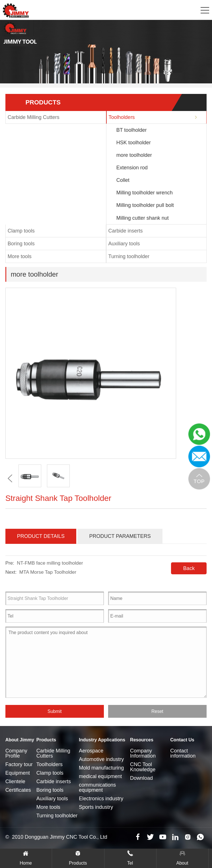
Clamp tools (21, 231)
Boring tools (21, 244)
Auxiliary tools (124, 244)
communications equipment (97, 787)
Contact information (183, 753)
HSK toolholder (134, 143)
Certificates (18, 790)
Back (189, 568)
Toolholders (122, 117)
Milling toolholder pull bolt (145, 205)
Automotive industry (101, 759)
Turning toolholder (129, 256)
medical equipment (100, 776)
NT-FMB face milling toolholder (50, 563)
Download (141, 778)
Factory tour (19, 764)
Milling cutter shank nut (143, 218)
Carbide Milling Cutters (34, 117)
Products (46, 740)
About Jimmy (20, 740)
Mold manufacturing (101, 768)
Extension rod (132, 168)
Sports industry (96, 807)
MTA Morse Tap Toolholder (48, 572)
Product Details (41, 536)
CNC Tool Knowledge (143, 767)
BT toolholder (132, 130)
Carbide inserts (126, 231)
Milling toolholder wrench (145, 193)
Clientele (15, 781)
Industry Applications (102, 740)
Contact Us (182, 740)
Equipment (18, 773)
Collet (123, 180)
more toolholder (134, 155)
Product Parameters (120, 536)
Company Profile (16, 753)
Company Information (143, 753)
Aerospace (91, 751)
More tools (20, 256)
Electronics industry (101, 799)
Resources (142, 740)
